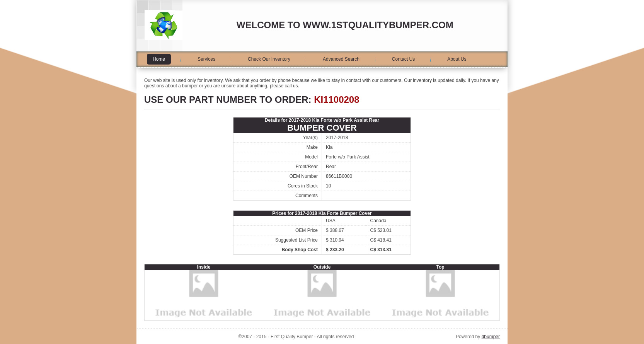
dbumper (491, 337)
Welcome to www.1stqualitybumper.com (345, 25)
